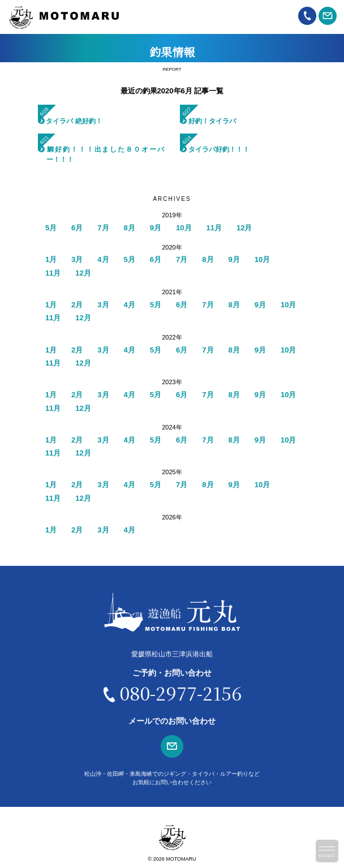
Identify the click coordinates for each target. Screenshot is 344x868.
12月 (244, 228)
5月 (51, 228)
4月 (103, 259)
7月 (103, 228)
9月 (156, 228)
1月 (51, 259)
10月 (184, 228)
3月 (77, 259)
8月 (130, 228)
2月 (77, 305)
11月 (214, 228)
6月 (77, 228)
